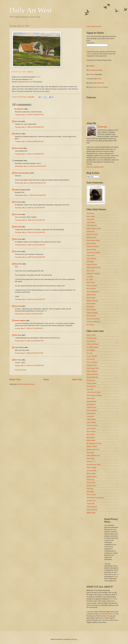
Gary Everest (91, 386)
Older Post (77, 380)
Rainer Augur (91, 298)
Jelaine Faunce (92, 265)
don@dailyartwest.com (24, 82)
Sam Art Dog (91, 474)
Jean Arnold (91, 398)
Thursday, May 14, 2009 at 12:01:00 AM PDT (30, 208)
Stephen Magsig (20, 190)
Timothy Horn (91, 501)
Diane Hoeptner (92, 371)
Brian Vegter (91, 216)
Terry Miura (90, 492)
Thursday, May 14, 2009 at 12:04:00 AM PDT (30, 245)
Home (46, 380)
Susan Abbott (91, 316)
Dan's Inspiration (92, 362)
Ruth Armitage (91, 467)
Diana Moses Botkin (93, 240)
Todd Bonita (91, 504)
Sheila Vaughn (92, 310)
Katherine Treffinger (93, 274)
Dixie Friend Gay (92, 374)
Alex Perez (90, 213)
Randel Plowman (92, 301)
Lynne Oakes (91, 428)
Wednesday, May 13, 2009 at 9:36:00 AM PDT (31, 183)
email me (90, 54)
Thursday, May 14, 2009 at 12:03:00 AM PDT (30, 232)
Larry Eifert (90, 416)
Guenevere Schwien (93, 252)
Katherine (18, 134)
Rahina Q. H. (91, 461)
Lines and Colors (92, 425)
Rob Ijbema (91, 307)
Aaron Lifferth (91, 335)
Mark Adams (91, 283)
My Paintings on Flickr (94, 443)
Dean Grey (18, 264)
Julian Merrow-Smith (94, 268)
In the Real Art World (94, 392)
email (116, 576)
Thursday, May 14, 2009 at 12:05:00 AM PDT (30, 257)
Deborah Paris (91, 237)
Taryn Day (90, 489)
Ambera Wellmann (93, 344)
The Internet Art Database (95, 498)
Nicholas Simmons (93, 450)
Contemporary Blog (96, 70)
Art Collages (91, 350)
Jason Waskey (92, 259)
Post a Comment (21, 370)
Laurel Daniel (91, 419)
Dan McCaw (91, 359)
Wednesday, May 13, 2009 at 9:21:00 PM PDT (31, 195)
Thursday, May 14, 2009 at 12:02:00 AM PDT (30, 220)
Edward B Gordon (93, 246)
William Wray (91, 513)
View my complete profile (95, 167)
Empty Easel (91, 380)
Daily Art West (31, 10)
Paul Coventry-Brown (22, 173)
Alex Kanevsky (92, 338)
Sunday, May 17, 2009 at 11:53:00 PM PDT (30, 365)
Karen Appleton (92, 410)
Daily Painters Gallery (94, 228)
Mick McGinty (91, 289)
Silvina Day (90, 480)
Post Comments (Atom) (27, 384)
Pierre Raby (19, 148)
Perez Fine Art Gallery (100, 87)
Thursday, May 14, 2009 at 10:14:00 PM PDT (30, 299)
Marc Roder (91, 434)
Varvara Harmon (92, 510)
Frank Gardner (92, 383)
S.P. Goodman (92, 471)
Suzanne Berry (92, 486)
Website (92, 66)
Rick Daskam (91, 304)
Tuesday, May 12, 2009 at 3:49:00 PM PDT (29, 154)
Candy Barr (90, 219)
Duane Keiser (91, 243)
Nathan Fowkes (92, 446)
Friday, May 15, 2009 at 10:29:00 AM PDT (29, 314)
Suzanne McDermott (94, 322)
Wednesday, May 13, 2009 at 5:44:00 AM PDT (31, 166)
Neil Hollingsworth (93, 292)
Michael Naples (92, 286)
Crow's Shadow (92, 356)
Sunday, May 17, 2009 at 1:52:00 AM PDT (29, 328)
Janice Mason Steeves (94, 395)
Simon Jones (91, 483)
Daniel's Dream (92, 365)
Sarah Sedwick (92, 477)
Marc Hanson (91, 431)
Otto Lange (90, 452)
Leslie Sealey (19, 347)
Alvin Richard (91, 341)
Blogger (74, 639)
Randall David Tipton (94, 465)
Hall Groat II (91, 255)
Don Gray (18, 121)
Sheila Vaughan (20, 321)
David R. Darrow (92, 234)
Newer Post (15, 380)
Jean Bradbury (92, 401)
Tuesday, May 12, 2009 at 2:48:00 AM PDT (29, 115)
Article (99, 79)
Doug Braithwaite (92, 377)
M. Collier (90, 280)
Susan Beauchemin (93, 319)
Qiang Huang (91, 295)
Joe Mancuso (91, 404)
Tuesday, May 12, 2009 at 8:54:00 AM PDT (29, 127)
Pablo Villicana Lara (93, 455)
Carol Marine (91, 222)
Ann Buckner (19, 109)
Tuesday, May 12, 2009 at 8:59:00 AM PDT (29, 141)
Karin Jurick (91, 271)
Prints (92, 74)
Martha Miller (91, 440)
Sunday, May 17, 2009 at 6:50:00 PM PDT (29, 353)
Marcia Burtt (91, 437)
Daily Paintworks (99, 83)
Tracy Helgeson (92, 507)
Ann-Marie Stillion (93, 347)
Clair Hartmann (92, 225)
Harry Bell (90, 389)
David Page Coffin (93, 368)
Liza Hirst (90, 277)
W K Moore (90, 325)
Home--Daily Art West (94, 26)
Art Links (90, 353)
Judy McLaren (91, 407)
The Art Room (91, 495)
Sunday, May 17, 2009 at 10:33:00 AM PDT (30, 341)
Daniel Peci (90, 231)
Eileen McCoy (91, 250)
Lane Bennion (91, 413)
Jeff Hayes (90, 261)
